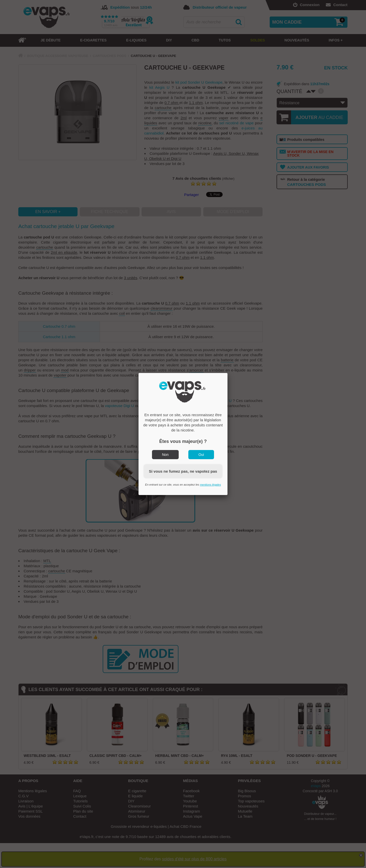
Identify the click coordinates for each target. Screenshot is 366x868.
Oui (201, 455)
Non (165, 455)
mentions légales (211, 485)
